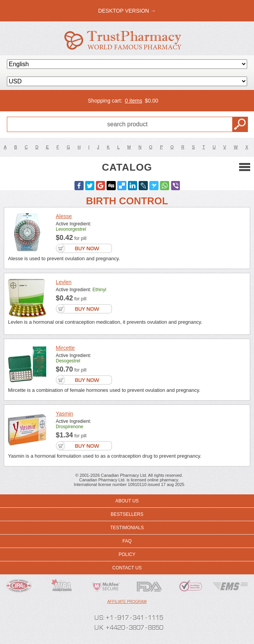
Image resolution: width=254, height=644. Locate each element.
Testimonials (127, 528)
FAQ (127, 541)
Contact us (127, 568)
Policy (127, 554)
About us (127, 501)
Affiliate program (127, 602)
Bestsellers (127, 514)
